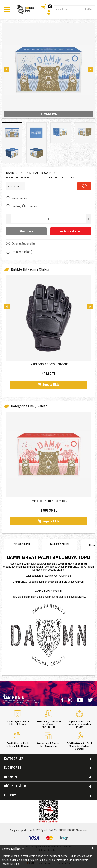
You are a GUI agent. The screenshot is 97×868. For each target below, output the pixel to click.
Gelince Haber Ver (71, 232)
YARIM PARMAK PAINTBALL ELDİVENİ (49, 364)
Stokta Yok (26, 231)
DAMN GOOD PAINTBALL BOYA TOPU (49, 501)
